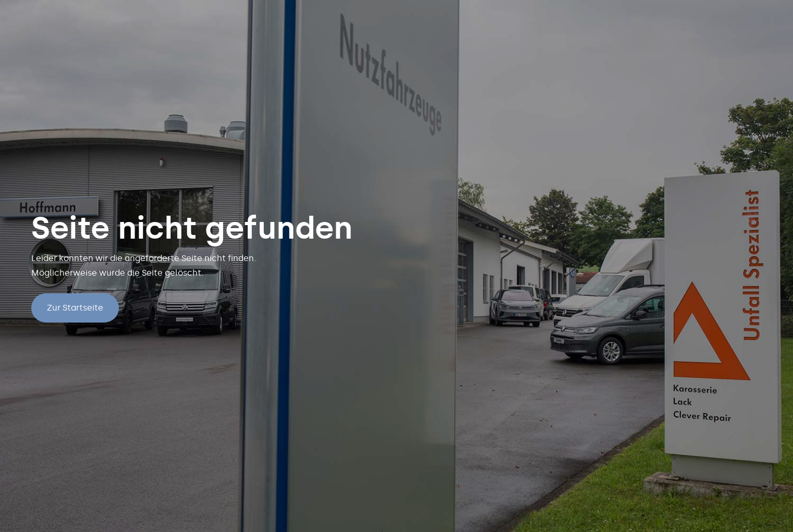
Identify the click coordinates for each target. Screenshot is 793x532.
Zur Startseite (75, 308)
